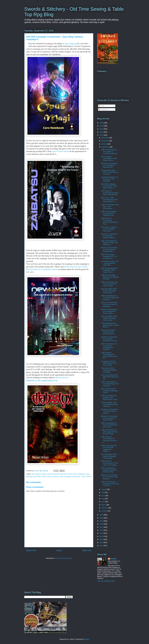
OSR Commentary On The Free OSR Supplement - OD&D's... (109, 448)
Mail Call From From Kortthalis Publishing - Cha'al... (110, 391)
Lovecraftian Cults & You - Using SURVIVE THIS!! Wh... (110, 263)
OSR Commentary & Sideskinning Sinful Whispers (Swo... (109, 470)
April (103, 502)
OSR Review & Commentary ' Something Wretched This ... (109, 221)
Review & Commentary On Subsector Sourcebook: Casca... (110, 339)
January (105, 511)
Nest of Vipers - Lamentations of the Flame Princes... (109, 158)
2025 (102, 126)
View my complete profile (106, 581)
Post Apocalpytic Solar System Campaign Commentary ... (109, 291)
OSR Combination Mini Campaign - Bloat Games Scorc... (109, 270)
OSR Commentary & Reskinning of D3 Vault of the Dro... (110, 484)
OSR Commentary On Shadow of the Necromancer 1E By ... (110, 397)
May (103, 499)
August (104, 489)
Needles (113, 559)
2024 (102, 129)
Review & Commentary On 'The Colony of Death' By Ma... (109, 418)
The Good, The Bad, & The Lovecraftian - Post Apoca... (109, 229)
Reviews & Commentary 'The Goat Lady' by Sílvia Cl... (110, 411)
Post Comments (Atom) (64, 558)
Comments (103, 109)
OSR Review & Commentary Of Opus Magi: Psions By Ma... (110, 193)
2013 (102, 539)
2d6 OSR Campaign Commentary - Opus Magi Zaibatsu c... (109, 186)
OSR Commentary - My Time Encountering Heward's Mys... (109, 284)
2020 (102, 518)
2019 (102, 521)
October (105, 144)
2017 (102, 527)
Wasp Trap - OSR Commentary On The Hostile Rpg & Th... (109, 200)
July (103, 492)
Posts (101, 106)
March (104, 505)
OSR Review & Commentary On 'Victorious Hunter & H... (109, 440)
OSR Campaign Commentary (70, 477)
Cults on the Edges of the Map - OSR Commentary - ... (110, 206)
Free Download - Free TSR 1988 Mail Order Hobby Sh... (109, 404)
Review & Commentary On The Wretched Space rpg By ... (109, 311)
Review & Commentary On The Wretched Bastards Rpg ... (109, 250)
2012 (102, 542)
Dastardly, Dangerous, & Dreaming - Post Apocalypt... (110, 179)
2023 (102, 132)
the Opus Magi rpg (69, 44)
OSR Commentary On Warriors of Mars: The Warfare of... (110, 243)
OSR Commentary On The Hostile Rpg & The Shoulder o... (110, 298)
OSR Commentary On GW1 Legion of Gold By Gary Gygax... (109, 432)
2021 (102, 515)
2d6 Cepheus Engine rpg (40, 474)
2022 (102, 135)
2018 (102, 524)
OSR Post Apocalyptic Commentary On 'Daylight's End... (109, 213)
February (105, 508)
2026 (102, 123)
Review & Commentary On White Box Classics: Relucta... (109, 236)
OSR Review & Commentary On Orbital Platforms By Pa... (109, 355)
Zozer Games (86, 477)
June (103, 496)
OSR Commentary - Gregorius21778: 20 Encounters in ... (109, 256)
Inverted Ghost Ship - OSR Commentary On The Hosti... (110, 172)
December (105, 138)
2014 (102, 536)
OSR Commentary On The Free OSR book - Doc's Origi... (110, 425)
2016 (102, 530)
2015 (102, 533)
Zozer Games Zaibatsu (61, 151)
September (106, 147)
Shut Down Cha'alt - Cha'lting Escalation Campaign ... (109, 370)
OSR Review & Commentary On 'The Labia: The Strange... (110, 463)
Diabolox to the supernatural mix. (43, 381)
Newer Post (31, 550)
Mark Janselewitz (79, 474)
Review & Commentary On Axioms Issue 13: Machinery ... (109, 304)
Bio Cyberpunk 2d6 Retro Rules (61, 474)
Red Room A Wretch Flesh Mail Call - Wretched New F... (108, 332)
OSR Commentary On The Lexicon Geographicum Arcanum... (109, 347)
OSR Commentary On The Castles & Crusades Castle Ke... (110, 152)
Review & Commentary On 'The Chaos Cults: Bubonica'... (110, 477)
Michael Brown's (62, 378)
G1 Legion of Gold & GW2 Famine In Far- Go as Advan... (109, 363)
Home (59, 550)
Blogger (86, 639)
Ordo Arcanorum (53, 477)
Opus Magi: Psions (40, 477)
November (105, 141)
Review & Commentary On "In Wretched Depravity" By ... (109, 165)
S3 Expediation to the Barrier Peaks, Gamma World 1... (110, 325)
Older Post (87, 550)
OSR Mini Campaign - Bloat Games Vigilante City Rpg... (110, 277)
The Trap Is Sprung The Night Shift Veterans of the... (110, 377)
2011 (102, 546)
